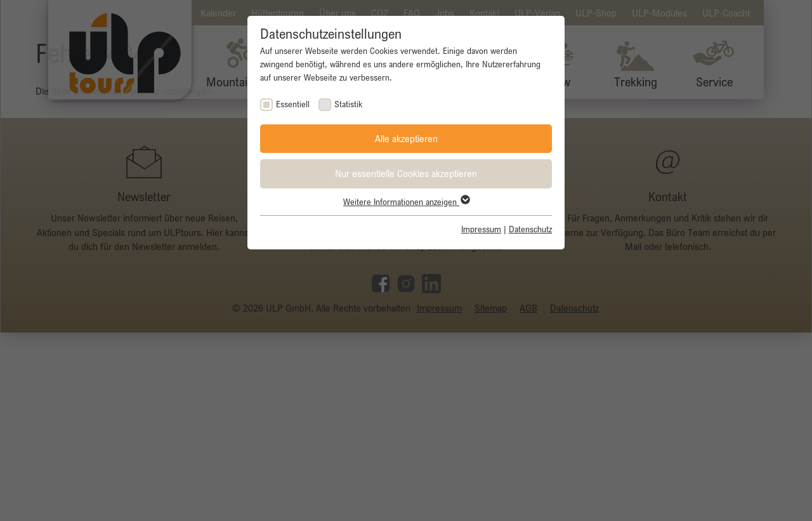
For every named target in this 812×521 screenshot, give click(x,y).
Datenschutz (530, 229)
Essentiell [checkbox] (293, 104)
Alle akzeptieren (406, 138)
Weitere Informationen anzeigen (406, 202)
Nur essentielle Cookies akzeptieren (406, 173)
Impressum (481, 229)
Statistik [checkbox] (348, 104)
